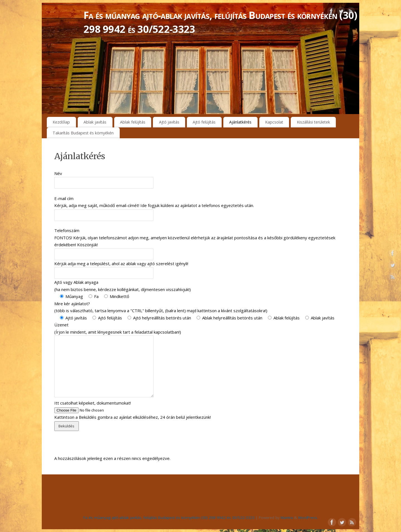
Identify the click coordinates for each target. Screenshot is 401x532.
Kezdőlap (61, 122)
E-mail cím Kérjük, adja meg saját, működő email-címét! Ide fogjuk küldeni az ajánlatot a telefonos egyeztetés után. (154, 207)
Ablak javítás (95, 122)
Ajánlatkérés (240, 122)
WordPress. (308, 518)
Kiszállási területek (313, 122)
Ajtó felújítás (204, 122)
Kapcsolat (274, 122)
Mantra (287, 518)
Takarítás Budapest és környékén (83, 133)
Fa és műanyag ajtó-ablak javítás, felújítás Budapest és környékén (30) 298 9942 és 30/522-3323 (220, 22)
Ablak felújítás (133, 122)
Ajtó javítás (169, 122)
